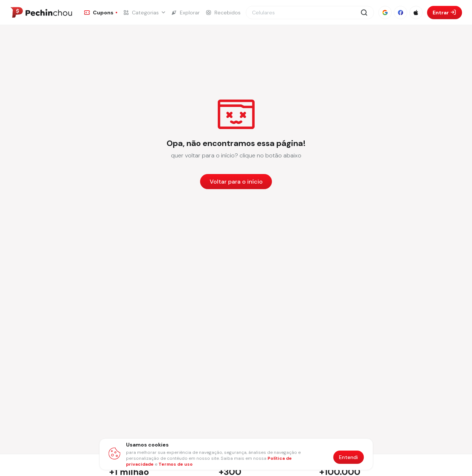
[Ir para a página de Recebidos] (223, 13)
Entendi (348, 457)
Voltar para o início (236, 182)
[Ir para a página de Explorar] (185, 13)
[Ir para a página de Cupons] (101, 13)
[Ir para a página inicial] (41, 13)
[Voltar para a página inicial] (236, 182)
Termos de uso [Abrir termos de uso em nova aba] (176, 464)
